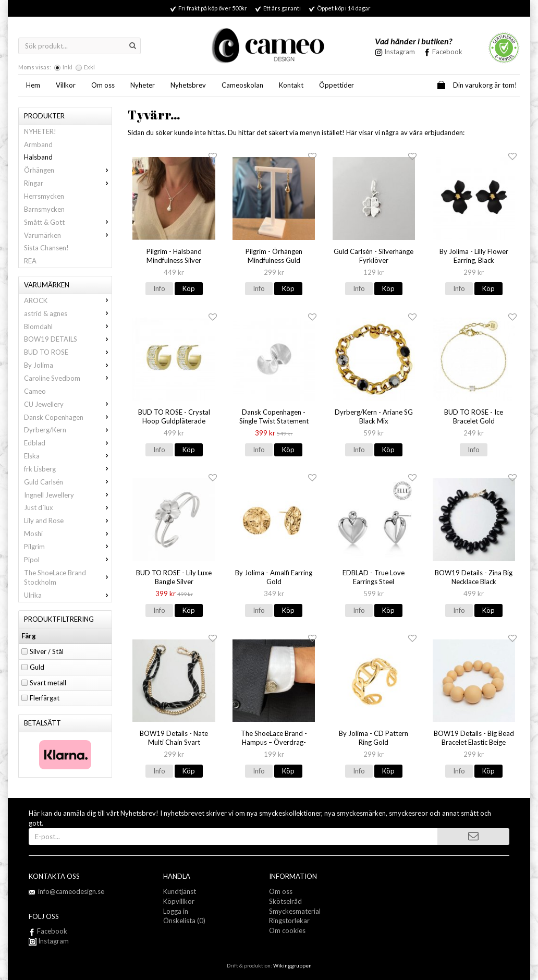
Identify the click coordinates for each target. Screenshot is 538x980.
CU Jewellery (68, 404)
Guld (37, 667)
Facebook (447, 52)
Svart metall (48, 683)
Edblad (68, 443)
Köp (189, 288)
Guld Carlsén (68, 482)
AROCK (68, 300)
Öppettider (337, 85)
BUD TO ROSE (68, 352)
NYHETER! (40, 131)
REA (30, 261)
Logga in (176, 911)
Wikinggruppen (292, 965)
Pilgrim (68, 547)
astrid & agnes (68, 313)
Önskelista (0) (184, 921)
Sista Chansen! (46, 248)
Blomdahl (68, 326)
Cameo (35, 391)
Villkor (66, 85)
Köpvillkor (179, 901)
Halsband (38, 157)
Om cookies (287, 930)
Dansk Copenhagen (68, 417)
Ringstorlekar (289, 921)
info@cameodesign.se (71, 891)
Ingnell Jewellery (68, 495)
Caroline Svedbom (68, 378)
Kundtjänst (180, 891)
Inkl (68, 67)
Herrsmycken (44, 196)
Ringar (68, 183)
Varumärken (68, 235)
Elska (68, 456)
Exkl (89, 67)
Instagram (49, 941)
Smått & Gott (68, 222)
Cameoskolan (242, 85)
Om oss (103, 85)
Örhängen (68, 170)
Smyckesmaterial (295, 911)
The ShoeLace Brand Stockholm (68, 578)
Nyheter (143, 85)
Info (159, 288)
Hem (33, 85)
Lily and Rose (68, 521)
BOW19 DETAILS (68, 339)
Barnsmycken (44, 209)
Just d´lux (68, 507)
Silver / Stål (47, 651)
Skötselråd (285, 901)
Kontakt (291, 85)
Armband (38, 144)
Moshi (68, 534)
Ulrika (68, 595)
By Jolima (68, 365)
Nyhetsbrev (188, 85)
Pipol (68, 560)
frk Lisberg (68, 469)
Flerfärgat (45, 698)
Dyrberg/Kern (68, 430)
